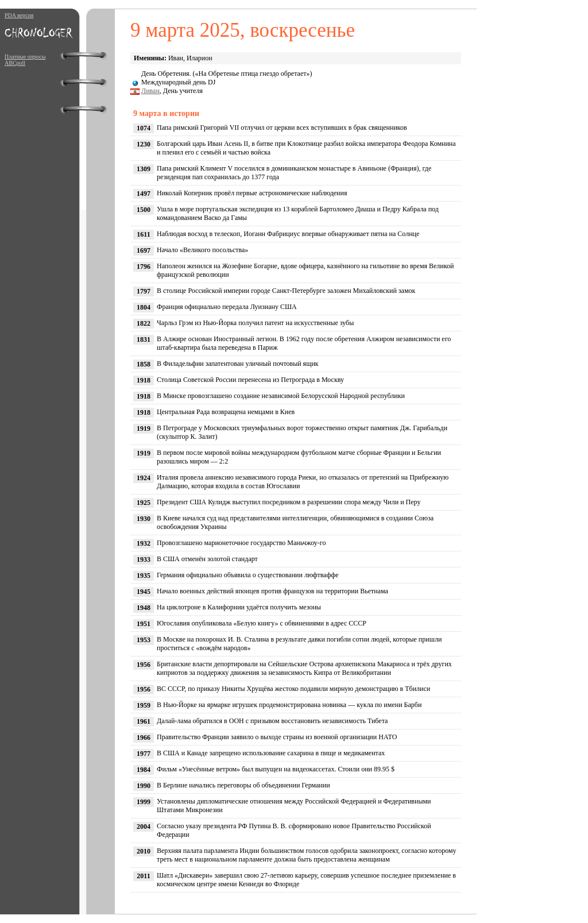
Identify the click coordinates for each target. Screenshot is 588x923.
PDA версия (19, 15)
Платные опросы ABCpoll (25, 60)
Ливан (150, 91)
